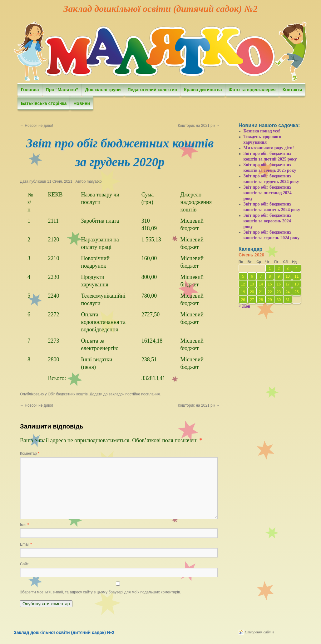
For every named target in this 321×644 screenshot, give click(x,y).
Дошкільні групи (103, 90)
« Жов (244, 306)
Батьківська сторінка (44, 103)
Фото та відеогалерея (252, 90)
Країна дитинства (203, 90)
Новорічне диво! (37, 126)
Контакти (292, 90)
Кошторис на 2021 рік (199, 126)
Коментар (30, 453)
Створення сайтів (259, 632)
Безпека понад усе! (262, 131)
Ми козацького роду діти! (269, 148)
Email (26, 544)
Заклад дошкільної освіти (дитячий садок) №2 (160, 9)
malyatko (94, 181)
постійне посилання (143, 394)
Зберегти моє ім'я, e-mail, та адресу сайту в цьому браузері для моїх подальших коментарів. (101, 592)
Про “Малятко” (62, 90)
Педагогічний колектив (153, 90)
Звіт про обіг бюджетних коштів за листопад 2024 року (268, 193)
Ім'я (24, 525)
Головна (30, 90)
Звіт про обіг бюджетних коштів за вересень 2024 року (268, 221)
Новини (82, 103)
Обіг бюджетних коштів (68, 394)
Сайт (24, 564)
